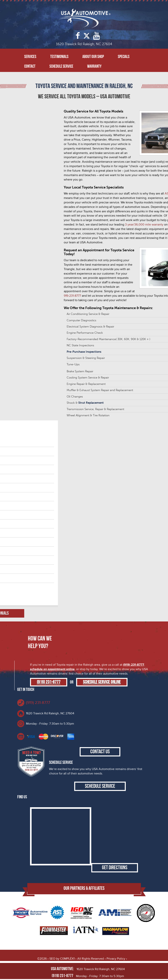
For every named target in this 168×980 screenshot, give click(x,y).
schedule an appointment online (52, 669)
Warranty (94, 66)
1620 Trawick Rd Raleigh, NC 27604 (50, 713)
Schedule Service (61, 66)
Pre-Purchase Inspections (84, 352)
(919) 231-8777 (134, 665)
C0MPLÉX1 (67, 959)
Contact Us (100, 752)
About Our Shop (93, 57)
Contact (30, 66)
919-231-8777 (72, 296)
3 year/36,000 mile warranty (144, 225)
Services (30, 57)
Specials (124, 57)
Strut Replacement (91, 403)
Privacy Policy (116, 959)
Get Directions (115, 868)
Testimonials (59, 57)
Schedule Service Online (102, 682)
